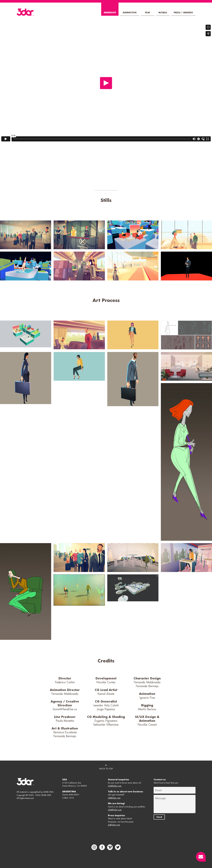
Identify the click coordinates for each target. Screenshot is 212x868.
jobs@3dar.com (115, 810)
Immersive (110, 13)
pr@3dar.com (114, 825)
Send (159, 817)
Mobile (163, 13)
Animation (130, 13)
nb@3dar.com (114, 798)
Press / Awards (183, 13)
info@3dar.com (115, 786)
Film (147, 13)
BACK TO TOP (106, 766)
